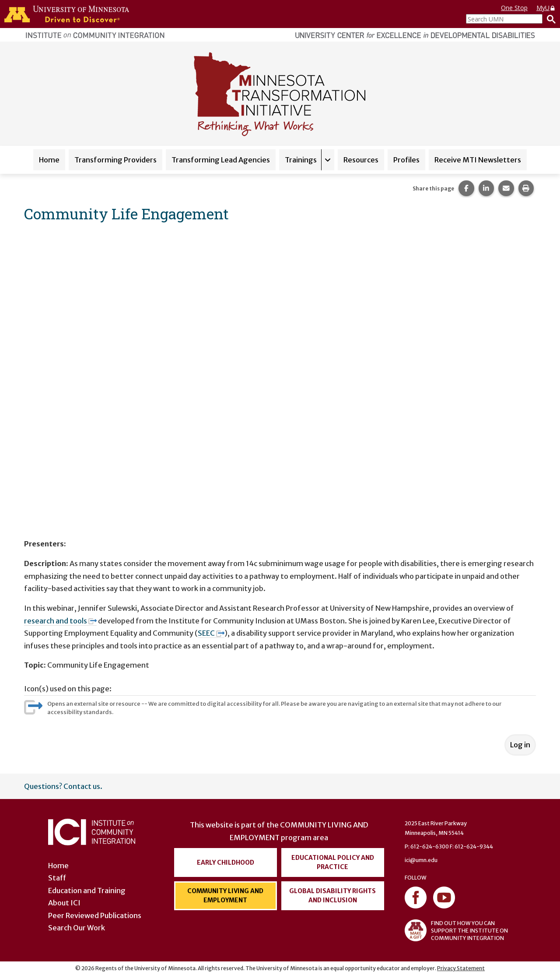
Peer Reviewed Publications (95, 915)
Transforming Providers (115, 160)
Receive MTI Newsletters (478, 160)
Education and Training (87, 891)
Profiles (406, 160)
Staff (57, 878)
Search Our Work (77, 928)
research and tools (60, 621)
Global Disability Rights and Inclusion (332, 896)
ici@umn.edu (421, 860)
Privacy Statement (461, 968)
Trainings (301, 160)
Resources (361, 160)
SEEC (211, 633)
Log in (520, 745)
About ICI (64, 903)
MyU (546, 8)
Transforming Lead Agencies (221, 160)
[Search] (549, 19)
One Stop (514, 8)
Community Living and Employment (225, 896)
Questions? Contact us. (63, 786)
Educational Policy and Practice (333, 862)
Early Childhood (226, 862)
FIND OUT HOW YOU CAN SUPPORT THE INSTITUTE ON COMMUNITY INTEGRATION (456, 930)
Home (49, 160)
